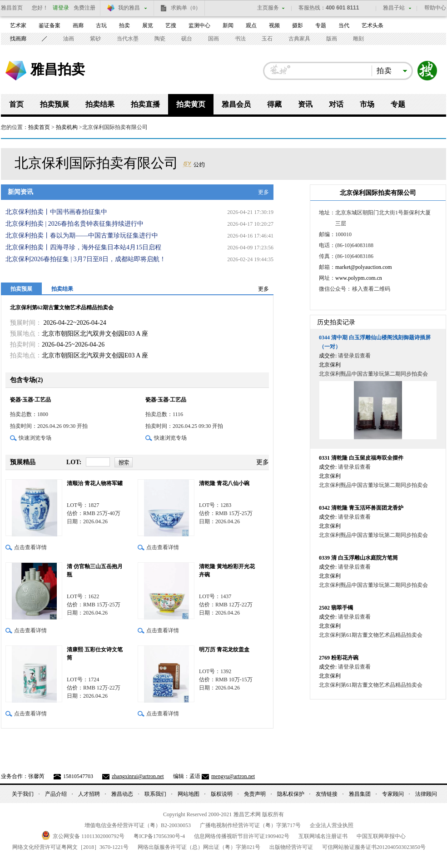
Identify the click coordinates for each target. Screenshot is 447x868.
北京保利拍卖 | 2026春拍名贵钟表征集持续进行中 (74, 224)
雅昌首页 (12, 8)
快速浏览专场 (35, 438)
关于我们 (23, 794)
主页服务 (268, 8)
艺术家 (18, 25)
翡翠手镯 (336, 608)
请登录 (61, 8)
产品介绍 (56, 794)
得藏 (274, 104)
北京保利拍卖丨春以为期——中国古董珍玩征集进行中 (82, 236)
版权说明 (222, 794)
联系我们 (155, 794)
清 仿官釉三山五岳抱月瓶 (95, 570)
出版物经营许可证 (291, 847)
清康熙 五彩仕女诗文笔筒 (95, 654)
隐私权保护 (291, 794)
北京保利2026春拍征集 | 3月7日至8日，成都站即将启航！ (86, 259)
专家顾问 (393, 794)
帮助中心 (435, 8)
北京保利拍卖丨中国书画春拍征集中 (56, 212)
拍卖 (124, 25)
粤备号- (159, 836)
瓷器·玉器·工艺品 (30, 400)
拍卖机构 (67, 127)
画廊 (78, 25)
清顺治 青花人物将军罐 (95, 483)
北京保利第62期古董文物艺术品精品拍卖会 (62, 308)
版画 (332, 39)
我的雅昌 (129, 8)
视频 (274, 25)
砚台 (187, 39)
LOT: (74, 462)
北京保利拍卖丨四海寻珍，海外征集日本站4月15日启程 (83, 247)
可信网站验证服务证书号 (374, 847)
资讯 (305, 104)
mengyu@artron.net (233, 776)
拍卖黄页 (191, 104)
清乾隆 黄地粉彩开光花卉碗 (227, 570)
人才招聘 (89, 794)
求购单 (186, 8)
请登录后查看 (354, 356)
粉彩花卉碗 (339, 658)
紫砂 (95, 39)
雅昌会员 (236, 104)
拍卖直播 (145, 104)
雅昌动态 (122, 794)
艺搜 (171, 25)
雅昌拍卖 (58, 69)
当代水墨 (128, 39)
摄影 (298, 25)
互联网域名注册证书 (323, 836)
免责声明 (255, 794)
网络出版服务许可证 (199, 847)
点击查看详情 (30, 547)
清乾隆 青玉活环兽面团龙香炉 (361, 508)
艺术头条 (372, 25)
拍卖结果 (100, 104)
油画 (69, 39)
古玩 (101, 25)
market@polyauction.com (364, 267)
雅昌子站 (394, 8)
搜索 (427, 71)
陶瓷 (160, 39)
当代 (344, 25)
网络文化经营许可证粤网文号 (70, 847)
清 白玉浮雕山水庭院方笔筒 (358, 558)
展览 (148, 25)
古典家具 (299, 39)
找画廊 (18, 39)
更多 (263, 192)
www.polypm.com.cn (359, 278)
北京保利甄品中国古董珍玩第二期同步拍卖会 (373, 374)
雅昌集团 (360, 794)
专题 (321, 25)
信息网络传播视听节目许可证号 (242, 836)
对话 (336, 104)
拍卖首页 (39, 127)
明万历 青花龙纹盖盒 (224, 650)
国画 (214, 39)
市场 (367, 104)
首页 (16, 104)
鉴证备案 (50, 25)
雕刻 (358, 39)
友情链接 (327, 794)
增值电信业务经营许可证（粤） (138, 825)
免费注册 (84, 8)
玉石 (267, 39)
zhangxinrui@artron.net (138, 776)
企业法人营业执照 (332, 825)
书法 (240, 39)
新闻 (228, 25)
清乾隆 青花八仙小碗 (224, 483)
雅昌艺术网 (16, 71)
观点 (251, 25)
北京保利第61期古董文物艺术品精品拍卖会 (371, 635)
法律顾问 (426, 794)
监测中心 (199, 25)
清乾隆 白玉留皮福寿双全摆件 (361, 458)
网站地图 (189, 794)
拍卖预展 (55, 104)
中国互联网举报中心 (381, 836)
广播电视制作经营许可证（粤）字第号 (250, 825)
